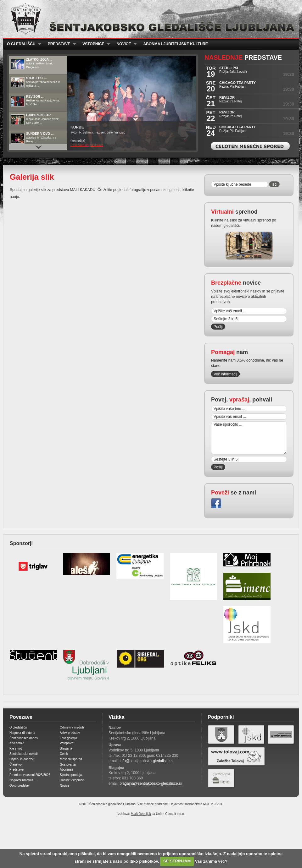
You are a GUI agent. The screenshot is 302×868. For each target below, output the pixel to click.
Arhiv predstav (70, 733)
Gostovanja (68, 764)
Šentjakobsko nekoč (24, 754)
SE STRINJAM (177, 861)
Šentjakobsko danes (24, 738)
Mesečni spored (71, 759)
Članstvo (16, 764)
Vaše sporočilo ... (249, 438)
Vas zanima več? (211, 861)
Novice (125, 44)
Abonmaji (66, 770)
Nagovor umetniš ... (23, 780)
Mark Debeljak (141, 814)
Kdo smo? (17, 743)
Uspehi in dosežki (22, 759)
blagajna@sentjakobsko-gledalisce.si (151, 783)
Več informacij (225, 374)
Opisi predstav (20, 786)
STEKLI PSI (229, 68)
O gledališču (22, 44)
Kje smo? (16, 748)
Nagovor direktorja (22, 733)
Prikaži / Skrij (135, 119)
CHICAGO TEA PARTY (238, 83)
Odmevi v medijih (72, 727)
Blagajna (66, 748)
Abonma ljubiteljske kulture (175, 44)
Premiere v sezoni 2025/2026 (30, 775)
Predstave (60, 44)
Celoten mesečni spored (250, 146)
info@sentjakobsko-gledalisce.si (146, 761)
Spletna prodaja (71, 775)
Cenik (64, 754)
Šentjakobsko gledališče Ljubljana (150, 19)
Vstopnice (94, 44)
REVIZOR (227, 97)
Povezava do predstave (87, 145)
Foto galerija (68, 738)
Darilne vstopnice (72, 780)
